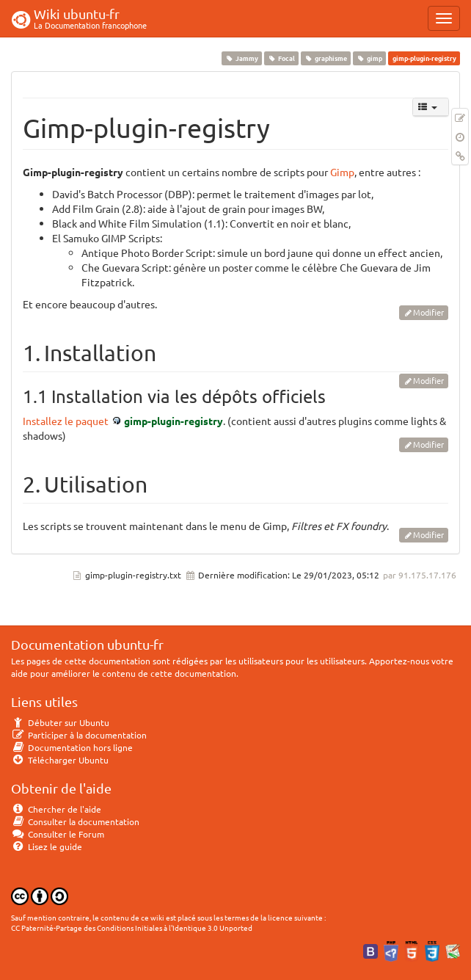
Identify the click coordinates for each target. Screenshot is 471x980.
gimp (370, 58)
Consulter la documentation (75, 821)
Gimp (342, 172)
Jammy (241, 58)
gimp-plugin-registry (174, 421)
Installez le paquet (66, 421)
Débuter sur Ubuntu (60, 722)
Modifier (428, 312)
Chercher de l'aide (56, 809)
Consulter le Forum (58, 834)
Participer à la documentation (79, 735)
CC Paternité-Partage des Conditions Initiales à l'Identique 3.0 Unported (132, 928)
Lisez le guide (47, 846)
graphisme (325, 58)
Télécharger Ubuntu (60, 760)
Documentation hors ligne (72, 747)
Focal (281, 58)
